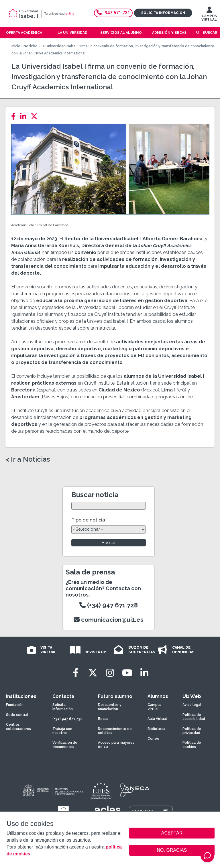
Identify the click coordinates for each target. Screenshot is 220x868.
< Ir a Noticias (28, 459)
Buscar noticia (95, 495)
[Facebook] (15, 116)
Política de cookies (192, 745)
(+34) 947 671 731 (67, 719)
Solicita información (163, 13)
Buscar (210, 33)
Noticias (31, 46)
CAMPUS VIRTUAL (209, 15)
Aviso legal (192, 705)
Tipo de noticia (88, 520)
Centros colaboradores (18, 727)
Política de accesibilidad (194, 717)
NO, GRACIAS (172, 850)
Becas (103, 719)
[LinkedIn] (25, 116)
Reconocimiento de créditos (115, 731)
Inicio (16, 46)
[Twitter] (36, 116)
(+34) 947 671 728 (109, 605)
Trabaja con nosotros (62, 731)
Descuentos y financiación (110, 707)
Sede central (17, 715)
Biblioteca (156, 729)
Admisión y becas (169, 33)
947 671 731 (113, 13)
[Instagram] (110, 673)
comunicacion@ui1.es (109, 620)
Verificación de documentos (65, 745)
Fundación (15, 705)
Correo (153, 739)
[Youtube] (127, 673)
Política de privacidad (192, 731)
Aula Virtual (157, 719)
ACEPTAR (172, 833)
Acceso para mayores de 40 (116, 745)
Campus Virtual (154, 707)
